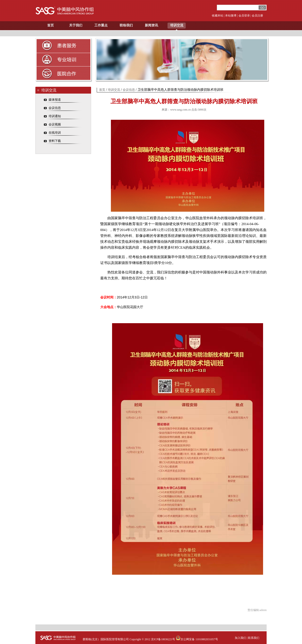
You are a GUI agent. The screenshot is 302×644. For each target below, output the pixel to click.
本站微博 (231, 16)
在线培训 (55, 133)
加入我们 (240, 638)
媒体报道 (55, 100)
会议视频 (55, 124)
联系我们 (254, 638)
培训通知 (55, 116)
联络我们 (126, 25)
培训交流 (177, 25)
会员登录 (244, 16)
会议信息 (55, 108)
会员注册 (257, 16)
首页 (50, 25)
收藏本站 (218, 16)
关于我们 (76, 25)
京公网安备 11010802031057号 (197, 639)
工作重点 (101, 25)
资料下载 (55, 141)
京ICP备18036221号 (163, 639)
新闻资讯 (151, 25)
